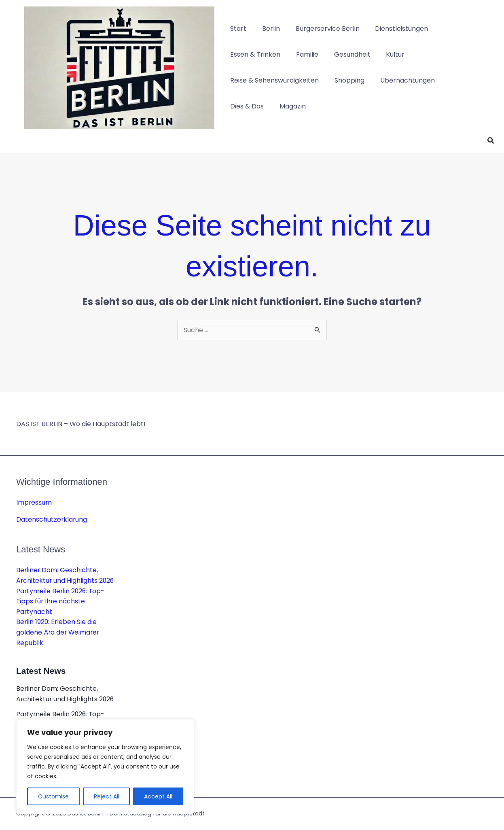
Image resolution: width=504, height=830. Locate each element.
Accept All (158, 796)
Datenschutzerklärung (52, 519)
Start (237, 29)
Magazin (289, 106)
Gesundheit (345, 54)
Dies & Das (246, 106)
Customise (53, 796)
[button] (491, 141)
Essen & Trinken (254, 54)
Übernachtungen (401, 80)
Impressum (34, 503)
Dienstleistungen (392, 29)
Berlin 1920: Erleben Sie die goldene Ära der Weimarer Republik (59, 633)
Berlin (267, 29)
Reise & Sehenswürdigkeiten (273, 80)
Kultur (386, 54)
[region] (105, 766)
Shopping (345, 80)
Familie (303, 54)
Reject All (107, 796)
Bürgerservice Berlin (321, 29)
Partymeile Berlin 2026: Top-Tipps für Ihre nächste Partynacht (61, 601)
